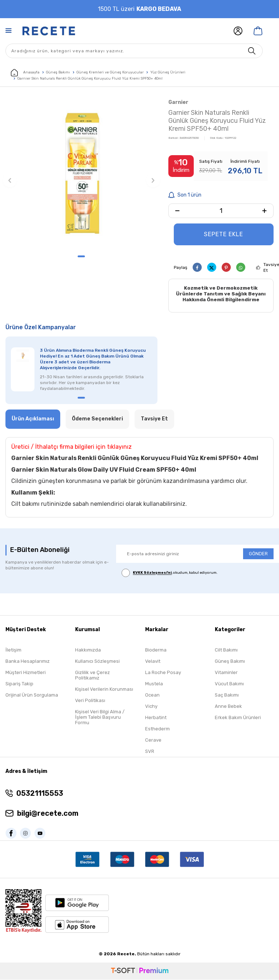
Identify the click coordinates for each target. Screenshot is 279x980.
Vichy (151, 707)
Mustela (154, 684)
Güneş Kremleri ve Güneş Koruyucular (110, 72)
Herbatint (156, 718)
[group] (81, 174)
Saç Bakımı (227, 696)
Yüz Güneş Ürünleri (168, 72)
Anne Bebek (228, 707)
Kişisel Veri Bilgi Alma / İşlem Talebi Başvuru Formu (100, 718)
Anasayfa (25, 73)
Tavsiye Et (154, 420)
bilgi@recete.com (48, 814)
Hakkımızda (88, 651)
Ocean (152, 696)
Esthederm (157, 729)
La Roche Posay (163, 673)
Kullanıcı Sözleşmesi (97, 662)
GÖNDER (258, 554)
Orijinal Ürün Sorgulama (32, 696)
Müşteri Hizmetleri (26, 673)
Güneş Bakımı (58, 72)
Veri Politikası (90, 701)
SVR (150, 752)
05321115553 (40, 794)
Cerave (153, 741)
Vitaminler (226, 673)
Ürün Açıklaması (33, 420)
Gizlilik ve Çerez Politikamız (93, 676)
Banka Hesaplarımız (28, 662)
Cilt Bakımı (226, 651)
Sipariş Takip (19, 684)
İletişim (13, 651)
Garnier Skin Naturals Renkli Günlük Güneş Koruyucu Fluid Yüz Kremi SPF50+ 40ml (90, 78)
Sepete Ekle (223, 234)
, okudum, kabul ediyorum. (170, 574)
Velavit (153, 662)
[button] (81, 256)
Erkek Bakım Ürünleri (238, 718)
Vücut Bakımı (229, 684)
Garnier (178, 102)
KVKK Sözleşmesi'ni (152, 573)
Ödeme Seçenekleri (97, 420)
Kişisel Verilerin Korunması (104, 690)
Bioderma (156, 651)
